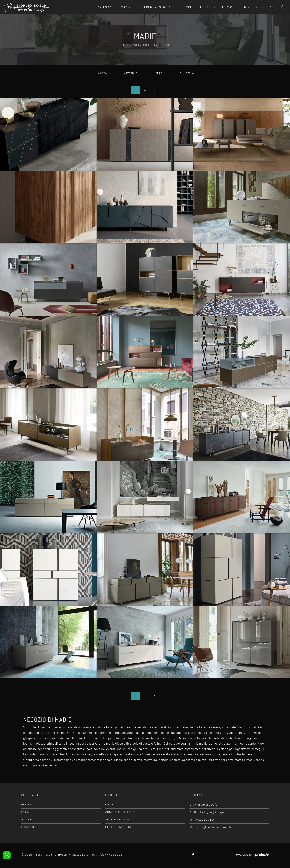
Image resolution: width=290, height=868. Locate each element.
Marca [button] (102, 73)
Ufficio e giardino (236, 7)
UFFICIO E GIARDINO (119, 827)
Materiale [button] (131, 73)
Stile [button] (159, 73)
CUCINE (110, 805)
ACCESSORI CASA (117, 820)
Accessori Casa (197, 7)
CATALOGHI (29, 812)
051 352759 (204, 820)
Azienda (105, 7)
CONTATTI (28, 827)
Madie (166, 45)
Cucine (127, 7)
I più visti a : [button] (187, 73)
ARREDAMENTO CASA (120, 812)
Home (124, 45)
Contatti (269, 7)
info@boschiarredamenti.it (215, 827)
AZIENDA (27, 805)
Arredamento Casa (158, 7)
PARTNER (27, 820)
